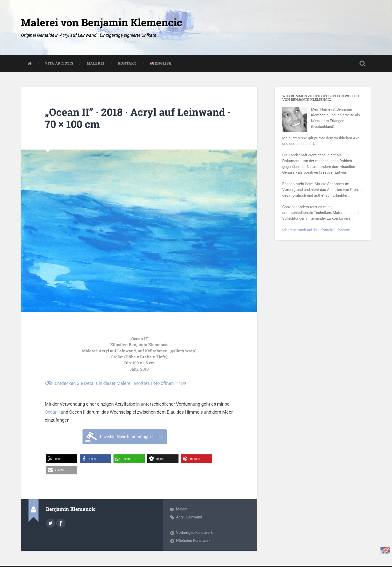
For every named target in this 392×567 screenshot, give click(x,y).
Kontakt (127, 63)
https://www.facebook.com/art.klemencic (61, 523)
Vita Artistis (59, 63)
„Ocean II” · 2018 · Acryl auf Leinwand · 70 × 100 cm (137, 118)
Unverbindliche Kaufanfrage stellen (131, 437)
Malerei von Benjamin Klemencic (102, 22)
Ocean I (52, 412)
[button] (62, 459)
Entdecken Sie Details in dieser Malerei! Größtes (121, 383)
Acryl (180, 517)
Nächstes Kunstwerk (193, 541)
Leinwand (194, 517)
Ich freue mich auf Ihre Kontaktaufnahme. (317, 230)
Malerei (96, 63)
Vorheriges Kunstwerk (194, 533)
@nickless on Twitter (50, 523)
